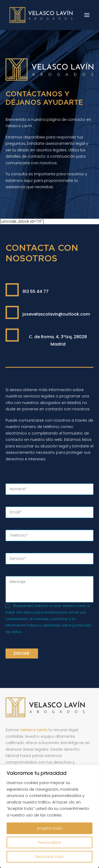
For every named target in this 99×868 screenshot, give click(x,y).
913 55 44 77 (36, 291)
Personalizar (49, 842)
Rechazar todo (50, 857)
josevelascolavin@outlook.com (56, 314)
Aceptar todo (50, 828)
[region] (49, 816)
